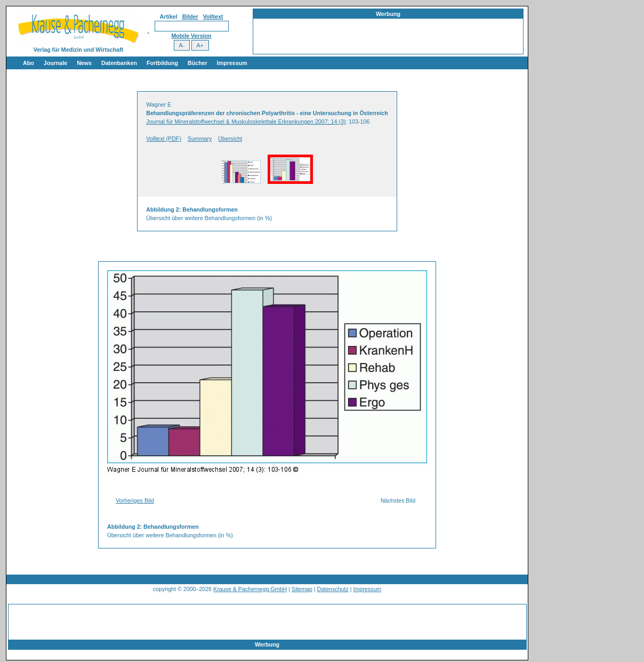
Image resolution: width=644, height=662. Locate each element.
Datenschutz (333, 589)
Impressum (232, 63)
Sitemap (302, 589)
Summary (200, 139)
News (84, 63)
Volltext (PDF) (164, 139)
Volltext (213, 17)
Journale (55, 63)
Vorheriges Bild (135, 500)
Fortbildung (162, 63)
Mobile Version (191, 36)
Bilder (190, 17)
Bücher (198, 63)
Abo (29, 63)
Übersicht (230, 139)
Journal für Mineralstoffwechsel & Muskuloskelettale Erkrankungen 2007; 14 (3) (246, 122)
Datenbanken (119, 63)
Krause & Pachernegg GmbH (250, 589)
